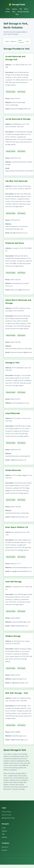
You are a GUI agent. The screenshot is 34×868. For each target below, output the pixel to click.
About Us (5, 847)
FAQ (21, 9)
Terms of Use (6, 815)
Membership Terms (8, 818)
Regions (15, 9)
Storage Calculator (23, 12)
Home (8, 9)
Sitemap (4, 837)
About (26, 9)
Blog (14, 12)
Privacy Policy (6, 812)
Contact (8, 12)
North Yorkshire (21, 41)
